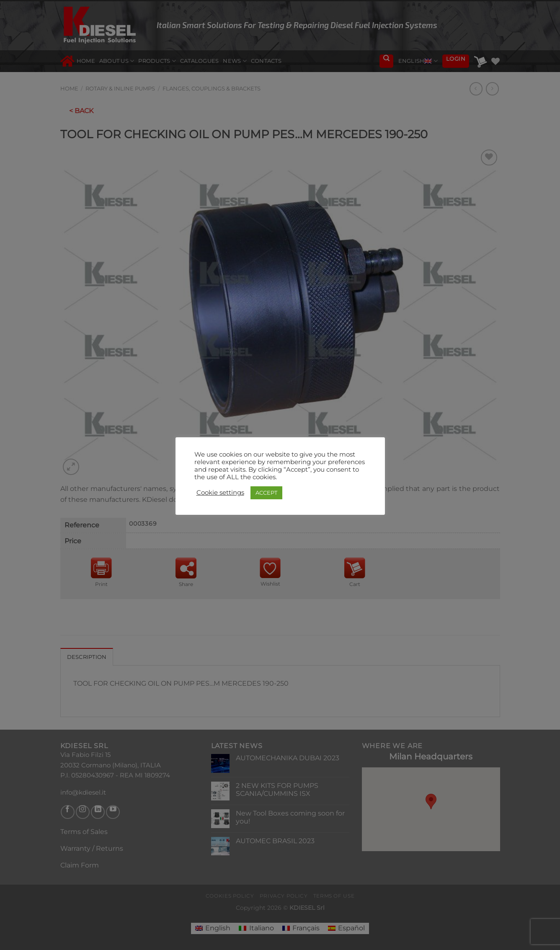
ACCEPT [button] (266, 493)
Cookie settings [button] (220, 493)
